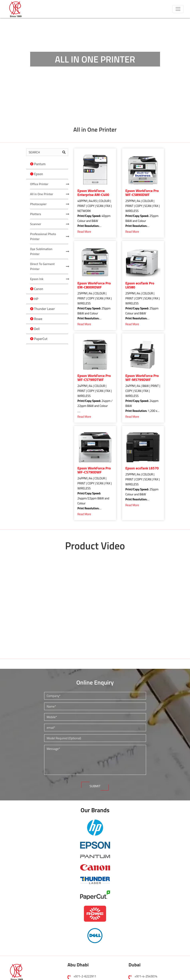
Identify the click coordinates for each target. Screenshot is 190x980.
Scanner (36, 224)
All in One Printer (42, 194)
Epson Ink (37, 279)
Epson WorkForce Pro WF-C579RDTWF (94, 378)
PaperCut (41, 339)
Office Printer (39, 184)
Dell (37, 329)
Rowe (38, 319)
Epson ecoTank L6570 (142, 468)
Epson (39, 174)
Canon (39, 289)
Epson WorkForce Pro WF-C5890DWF (142, 193)
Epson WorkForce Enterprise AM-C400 (93, 193)
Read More (84, 232)
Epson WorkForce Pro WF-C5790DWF (94, 470)
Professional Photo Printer (43, 236)
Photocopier (38, 204)
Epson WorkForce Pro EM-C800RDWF (94, 285)
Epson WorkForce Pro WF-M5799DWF (142, 378)
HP (36, 299)
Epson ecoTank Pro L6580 (140, 285)
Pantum (40, 164)
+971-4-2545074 (146, 976)
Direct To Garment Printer (42, 266)
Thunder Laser (45, 309)
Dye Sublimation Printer (41, 251)
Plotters (36, 214)
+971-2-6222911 (85, 976)
